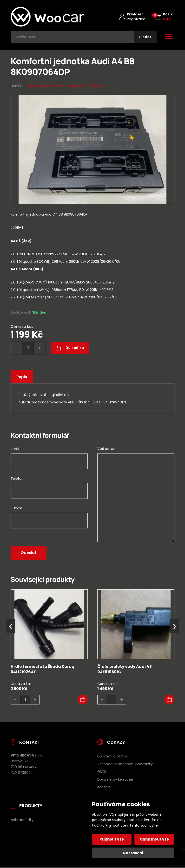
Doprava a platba (113, 757)
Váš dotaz (106, 450)
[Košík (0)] (164, 17)
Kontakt (104, 788)
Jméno (17, 450)
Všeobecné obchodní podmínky (125, 765)
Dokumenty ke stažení (116, 781)
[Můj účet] (132, 17)
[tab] (92, 253)
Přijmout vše (112, 839)
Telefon (17, 480)
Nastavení (133, 853)
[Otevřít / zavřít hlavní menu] (169, 38)
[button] (83, 701)
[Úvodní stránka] (47, 17)
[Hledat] (145, 37)
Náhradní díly (22, 821)
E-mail (16, 509)
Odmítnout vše (154, 839)
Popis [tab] (22, 378)
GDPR (102, 773)
